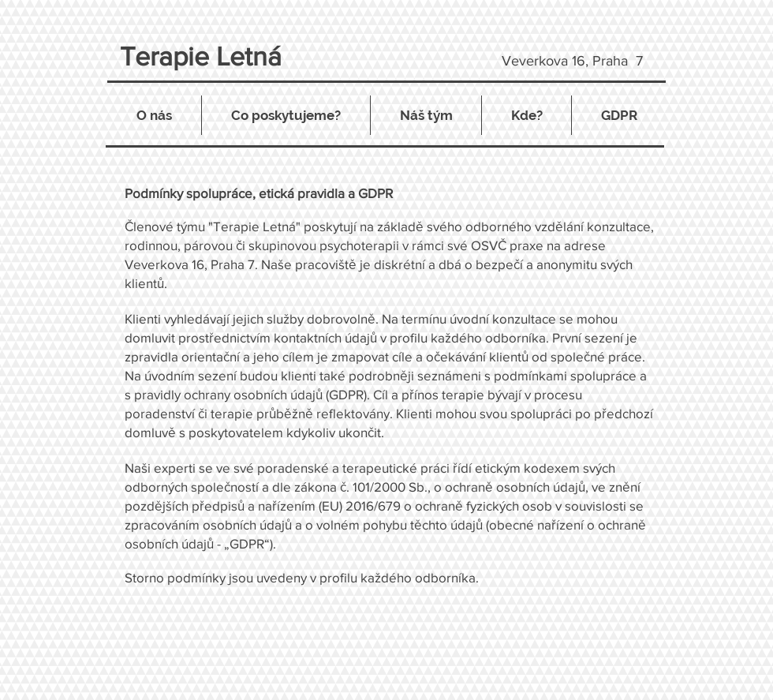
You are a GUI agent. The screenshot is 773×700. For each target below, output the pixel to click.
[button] (286, 115)
